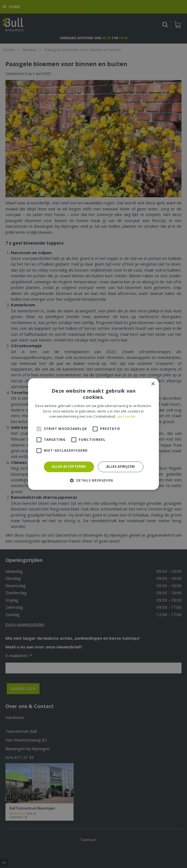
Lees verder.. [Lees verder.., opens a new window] (127, 417)
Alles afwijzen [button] (121, 467)
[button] (93, 480)
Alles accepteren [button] (69, 467)
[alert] (93, 434)
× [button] (153, 384)
